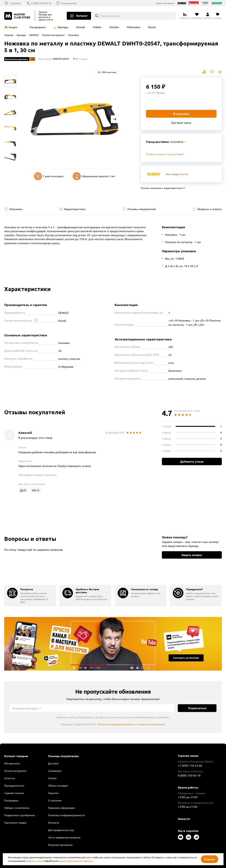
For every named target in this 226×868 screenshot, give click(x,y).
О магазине (55, 800)
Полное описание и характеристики (162, 188)
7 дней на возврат (49, 176)
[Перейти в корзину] (218, 16)
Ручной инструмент (53, 35)
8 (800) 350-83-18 (41, 3)
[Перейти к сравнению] (185, 16)
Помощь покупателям (63, 756)
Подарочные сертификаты (20, 815)
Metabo (114, 27)
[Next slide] (115, 119)
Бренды (63, 27)
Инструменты (12, 763)
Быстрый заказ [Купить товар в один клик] (181, 123)
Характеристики (75, 209)
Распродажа (38, 27)
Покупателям (69, 3)
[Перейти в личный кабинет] (208, 16)
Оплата (52, 778)
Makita (97, 27)
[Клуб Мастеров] (18, 16)
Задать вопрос (192, 555)
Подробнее (113, 644)
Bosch (152, 27)
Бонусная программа (60, 845)
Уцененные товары (15, 823)
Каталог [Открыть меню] (82, 16)
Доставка (53, 763)
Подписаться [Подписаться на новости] (197, 708)
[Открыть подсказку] (36, 320)
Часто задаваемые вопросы (64, 837)
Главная (9, 35)
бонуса (161, 93)
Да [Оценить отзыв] (23, 490)
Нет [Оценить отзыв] (36, 490)
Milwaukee (134, 27)
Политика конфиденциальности (116, 724)
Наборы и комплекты (17, 808)
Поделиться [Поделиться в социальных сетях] (220, 72)
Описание (16, 209)
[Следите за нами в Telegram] (196, 837)
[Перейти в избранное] (197, 16)
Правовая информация (61, 808)
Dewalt (81, 27)
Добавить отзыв (192, 461)
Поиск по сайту (110, 16)
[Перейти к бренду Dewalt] (154, 174)
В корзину (181, 114)
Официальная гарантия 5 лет (94, 176)
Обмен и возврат (58, 786)
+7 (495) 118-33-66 (190, 765)
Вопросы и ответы (210, 209)
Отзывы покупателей (142, 209)
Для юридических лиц (61, 830)
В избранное (212, 72)
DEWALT (34, 35)
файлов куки (34, 861)
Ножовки (74, 35)
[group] (30, 596)
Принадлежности (14, 786)
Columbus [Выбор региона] (15, 3)
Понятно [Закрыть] (210, 859)
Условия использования (151, 724)
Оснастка (10, 778)
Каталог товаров (16, 756)
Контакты (54, 823)
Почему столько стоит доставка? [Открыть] (165, 154)
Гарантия (53, 793)
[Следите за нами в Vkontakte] (188, 837)
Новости (184, 819)
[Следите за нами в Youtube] (181, 837)
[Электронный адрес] (92, 708)
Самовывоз (55, 771)
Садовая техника (14, 793)
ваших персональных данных (75, 861)
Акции (13, 27)
